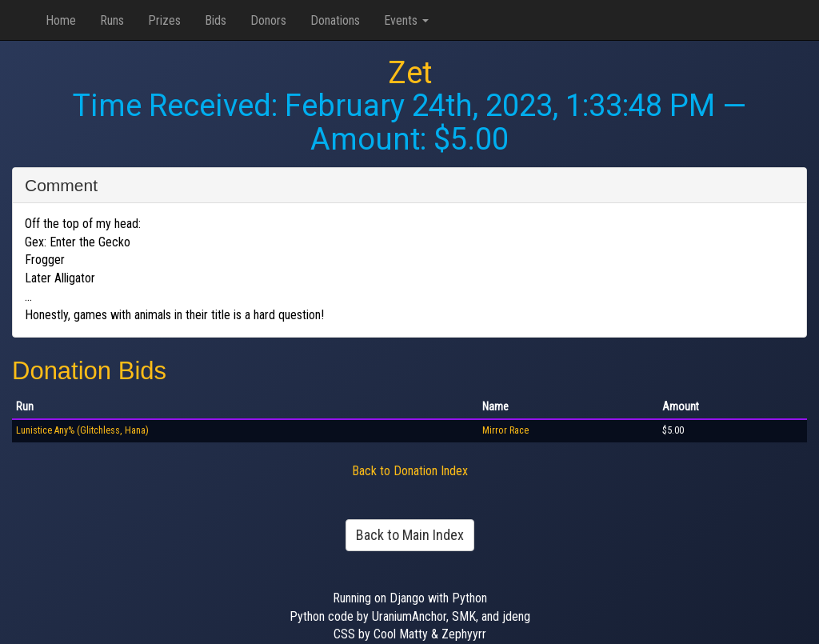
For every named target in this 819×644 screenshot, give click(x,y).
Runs (112, 20)
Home (61, 20)
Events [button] (406, 20)
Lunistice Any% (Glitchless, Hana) (82, 430)
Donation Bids (89, 371)
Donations (335, 20)
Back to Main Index (410, 535)
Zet (410, 73)
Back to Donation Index (410, 471)
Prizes (164, 20)
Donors (268, 20)
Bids (216, 20)
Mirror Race (505, 430)
